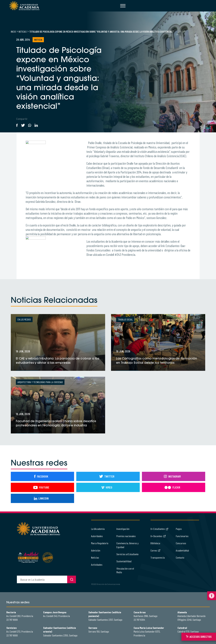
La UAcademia (98, 529)
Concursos (181, 543)
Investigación (123, 529)
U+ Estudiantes (159, 529)
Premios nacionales (126, 536)
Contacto (180, 557)
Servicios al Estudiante (127, 554)
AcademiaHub (182, 550)
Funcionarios (182, 536)
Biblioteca (155, 543)
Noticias (23, 31)
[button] (212, 596)
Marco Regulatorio (100, 543)
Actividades (97, 565)
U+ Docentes (158, 536)
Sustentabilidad (124, 561)
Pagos (179, 529)
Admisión (96, 550)
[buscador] (42, 579)
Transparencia (158, 557)
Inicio (13, 31)
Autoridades (97, 536)
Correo (156, 550)
